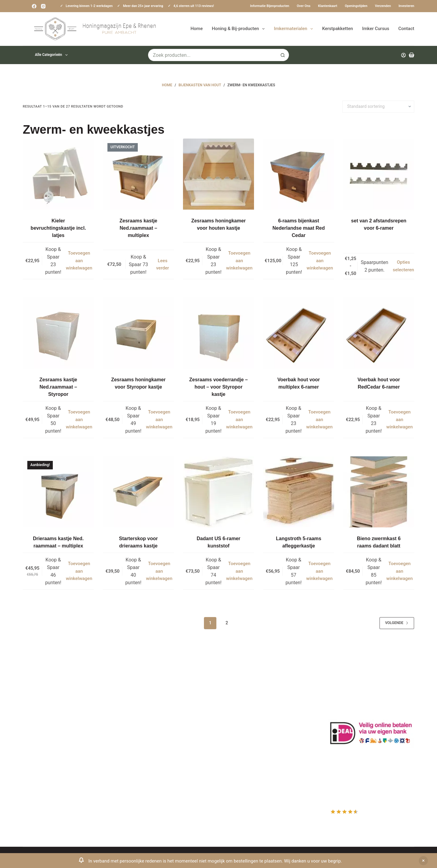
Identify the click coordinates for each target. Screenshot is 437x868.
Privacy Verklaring (144, 732)
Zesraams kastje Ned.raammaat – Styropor (58, 387)
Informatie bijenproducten (270, 6)
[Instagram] (43, 6)
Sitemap (133, 780)
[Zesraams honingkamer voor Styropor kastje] (138, 333)
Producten (237, 700)
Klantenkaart (328, 6)
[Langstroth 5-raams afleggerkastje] (299, 492)
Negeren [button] (423, 861)
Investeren (406, 6)
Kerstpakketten (337, 29)
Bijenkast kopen (142, 748)
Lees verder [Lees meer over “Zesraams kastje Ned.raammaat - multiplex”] (163, 264)
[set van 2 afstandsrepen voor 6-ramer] (379, 174)
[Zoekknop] (283, 55)
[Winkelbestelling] (378, 107)
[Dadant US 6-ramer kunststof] (218, 492)
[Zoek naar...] (212, 55)
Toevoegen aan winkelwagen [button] (79, 261)
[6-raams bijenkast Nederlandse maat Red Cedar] (299, 174)
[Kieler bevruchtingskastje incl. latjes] (58, 174)
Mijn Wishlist (240, 716)
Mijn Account (240, 708)
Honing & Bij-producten (239, 29)
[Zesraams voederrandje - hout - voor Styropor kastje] (218, 333)
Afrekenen (237, 732)
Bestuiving (136, 724)
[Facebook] (34, 6)
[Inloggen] (403, 55)
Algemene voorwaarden (150, 740)
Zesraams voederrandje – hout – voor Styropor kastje (219, 387)
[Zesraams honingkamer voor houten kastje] (218, 174)
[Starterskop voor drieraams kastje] (138, 492)
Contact (406, 29)
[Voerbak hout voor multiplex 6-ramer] (299, 333)
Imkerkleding (138, 772)
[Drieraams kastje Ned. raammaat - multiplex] (58, 492)
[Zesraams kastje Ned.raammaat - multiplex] (138, 174)
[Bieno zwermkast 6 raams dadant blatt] (379, 492)
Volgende (397, 623)
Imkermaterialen (295, 29)
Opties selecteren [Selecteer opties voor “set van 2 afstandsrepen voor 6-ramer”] (403, 266)
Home (197, 29)
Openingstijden (356, 6)
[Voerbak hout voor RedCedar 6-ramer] (379, 333)
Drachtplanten (140, 708)
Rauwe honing (140, 764)
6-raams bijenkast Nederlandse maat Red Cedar (299, 228)
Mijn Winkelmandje (247, 724)
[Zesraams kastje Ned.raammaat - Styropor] (58, 333)
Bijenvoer (134, 756)
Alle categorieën (53, 55)
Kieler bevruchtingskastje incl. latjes (58, 228)
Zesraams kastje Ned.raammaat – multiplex (139, 228)
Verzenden (383, 6)
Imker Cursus (376, 29)
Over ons (304, 6)
